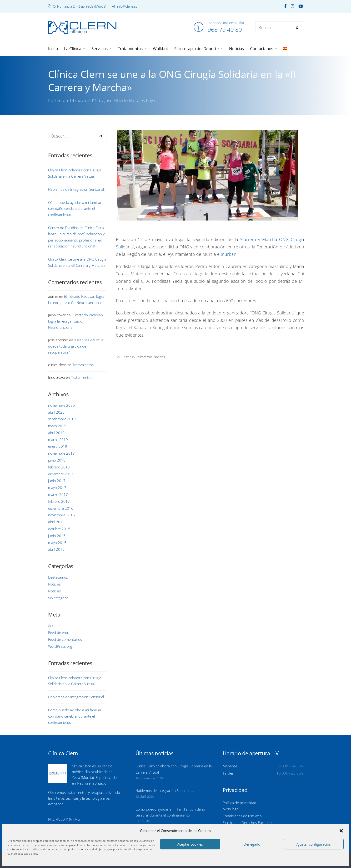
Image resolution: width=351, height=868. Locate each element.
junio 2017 (57, 481)
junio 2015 (57, 536)
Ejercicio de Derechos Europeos (248, 822)
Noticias (159, 357)
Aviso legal (231, 809)
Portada (126, 127)
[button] (341, 831)
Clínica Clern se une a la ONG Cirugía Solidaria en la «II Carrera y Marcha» (77, 262)
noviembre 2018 (61, 453)
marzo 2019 (58, 440)
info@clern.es (127, 6)
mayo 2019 (57, 426)
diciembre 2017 (61, 474)
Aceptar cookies (190, 844)
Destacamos (144, 357)
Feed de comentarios (65, 639)
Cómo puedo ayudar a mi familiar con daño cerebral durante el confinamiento (75, 209)
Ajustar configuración (314, 844)
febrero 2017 (59, 501)
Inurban (229, 254)
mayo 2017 (57, 488)
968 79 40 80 (225, 29)
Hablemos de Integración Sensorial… (77, 189)
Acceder (55, 626)
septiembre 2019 (62, 419)
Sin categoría (58, 598)
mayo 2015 (57, 543)
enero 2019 (58, 446)
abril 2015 (56, 549)
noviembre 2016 (61, 515)
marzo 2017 (58, 494)
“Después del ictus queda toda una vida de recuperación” (76, 346)
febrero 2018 (59, 467)
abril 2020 (56, 412)
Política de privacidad (239, 803)
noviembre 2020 (61, 405)
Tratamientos (83, 365)
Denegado (252, 844)
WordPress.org (60, 646)
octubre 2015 (59, 529)
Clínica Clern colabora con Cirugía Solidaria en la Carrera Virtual (75, 173)
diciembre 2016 (61, 508)
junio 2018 (57, 460)
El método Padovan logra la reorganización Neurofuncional (75, 321)
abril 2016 (56, 522)
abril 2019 (56, 433)
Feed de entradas (62, 632)
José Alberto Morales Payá (130, 100)
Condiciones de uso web (242, 816)
